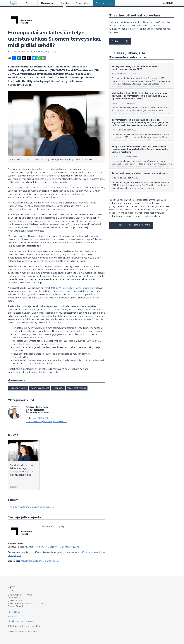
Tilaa (120, 41)
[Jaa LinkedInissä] (19, 58)
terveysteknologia (77, 388)
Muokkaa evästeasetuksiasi (21, 621)
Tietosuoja (13, 617)
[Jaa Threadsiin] (29, 58)
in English (23, 632)
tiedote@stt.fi (14, 598)
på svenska (33, 632)
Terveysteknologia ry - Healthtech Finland (57, 547)
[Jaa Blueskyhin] (34, 58)
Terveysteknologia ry (39, 51)
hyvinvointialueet (40, 388)
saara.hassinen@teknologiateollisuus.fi (47, 422)
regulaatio (58, 388)
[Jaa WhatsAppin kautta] (39, 58)
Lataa (13, 487)
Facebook (13, 612)
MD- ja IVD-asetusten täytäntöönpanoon (73, 288)
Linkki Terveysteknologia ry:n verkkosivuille (31, 507)
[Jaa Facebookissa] (14, 58)
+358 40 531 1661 (41, 418)
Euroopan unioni (18, 388)
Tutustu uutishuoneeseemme (131, 225)
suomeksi (12, 632)
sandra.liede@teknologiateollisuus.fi (41, 561)
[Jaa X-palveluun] (24, 58)
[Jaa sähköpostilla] (43, 58)
